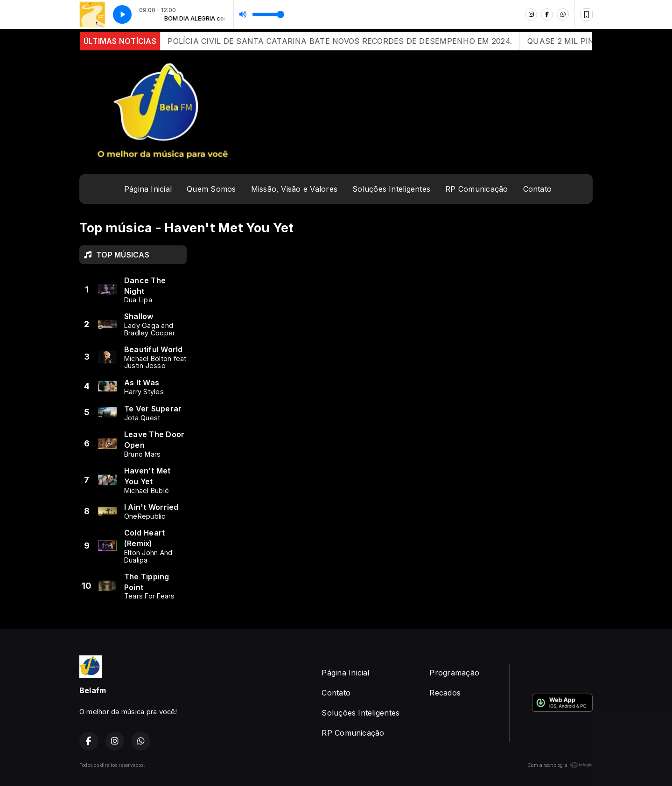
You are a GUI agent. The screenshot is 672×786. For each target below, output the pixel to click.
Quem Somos (211, 189)
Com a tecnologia (560, 765)
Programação (454, 673)
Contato (538, 189)
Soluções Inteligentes (391, 189)
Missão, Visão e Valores (294, 189)
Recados (445, 693)
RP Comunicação (476, 189)
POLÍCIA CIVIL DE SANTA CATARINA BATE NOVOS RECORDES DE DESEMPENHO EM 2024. (349, 41)
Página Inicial (148, 189)
